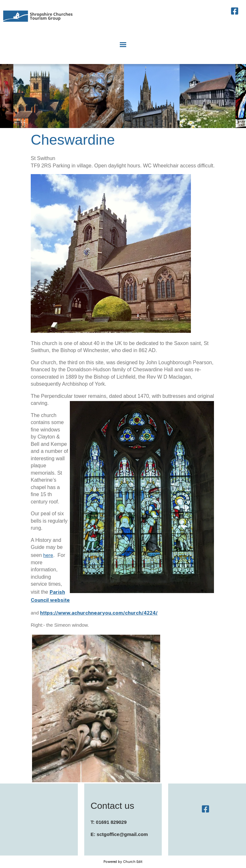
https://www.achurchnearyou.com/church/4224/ (99, 613)
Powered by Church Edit (123, 862)
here (48, 555)
